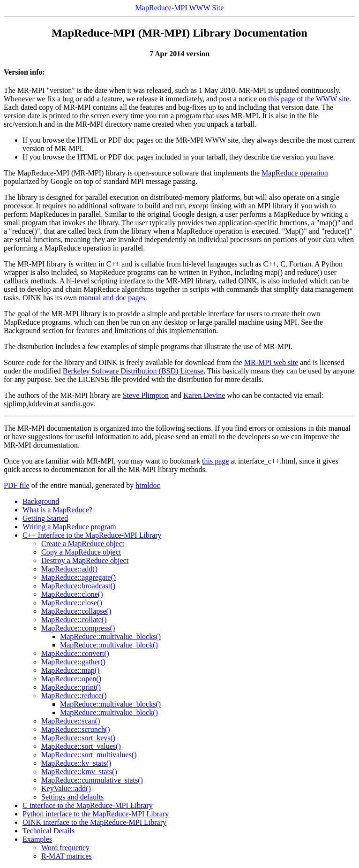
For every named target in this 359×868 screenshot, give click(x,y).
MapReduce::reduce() (74, 696)
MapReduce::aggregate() (79, 577)
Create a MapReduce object (83, 544)
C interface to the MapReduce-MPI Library (88, 805)
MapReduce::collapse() (76, 611)
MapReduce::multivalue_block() (109, 645)
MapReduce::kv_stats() (76, 763)
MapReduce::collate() (74, 620)
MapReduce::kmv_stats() (79, 772)
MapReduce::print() (71, 687)
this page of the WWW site (309, 99)
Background (41, 501)
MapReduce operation (295, 173)
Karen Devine (204, 395)
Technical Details (49, 831)
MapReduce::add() (69, 569)
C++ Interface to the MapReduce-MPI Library (92, 535)
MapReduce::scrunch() (76, 729)
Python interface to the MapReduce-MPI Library (96, 814)
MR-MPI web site (271, 362)
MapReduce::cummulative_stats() (92, 780)
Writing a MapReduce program (69, 527)
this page (215, 461)
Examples (37, 839)
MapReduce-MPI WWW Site (180, 8)
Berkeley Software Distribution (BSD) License (133, 371)
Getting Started (45, 518)
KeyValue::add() (66, 788)
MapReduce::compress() (78, 628)
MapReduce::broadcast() (78, 586)
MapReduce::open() (71, 679)
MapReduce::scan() (71, 721)
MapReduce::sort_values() (81, 746)
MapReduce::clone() (72, 594)
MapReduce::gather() (73, 662)
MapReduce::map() (70, 670)
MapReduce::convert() (75, 653)
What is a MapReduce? (57, 510)
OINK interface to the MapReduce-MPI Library (94, 822)
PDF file (17, 485)
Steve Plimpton (146, 395)
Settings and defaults (72, 797)
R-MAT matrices (67, 856)
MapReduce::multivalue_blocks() (110, 636)
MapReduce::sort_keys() (78, 738)
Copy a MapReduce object (81, 552)
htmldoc (148, 485)
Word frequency (65, 848)
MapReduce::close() (72, 603)
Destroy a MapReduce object (85, 560)
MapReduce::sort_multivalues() (89, 755)
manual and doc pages (112, 298)
